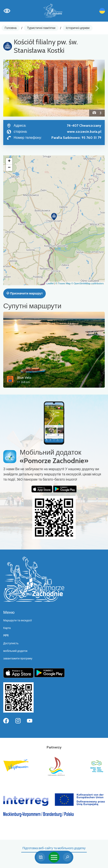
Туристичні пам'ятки (41, 28)
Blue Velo (24, 378)
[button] (11, 88)
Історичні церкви (78, 28)
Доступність (11, 643)
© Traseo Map (63, 283)
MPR (6, 635)
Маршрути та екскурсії (18, 620)
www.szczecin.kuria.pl (84, 132)
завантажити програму (18, 658)
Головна (11, 28)
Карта (7, 628)
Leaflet (50, 283)
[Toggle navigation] (54, 857)
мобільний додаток (15, 651)
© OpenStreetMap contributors (88, 283)
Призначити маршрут (25, 293)
